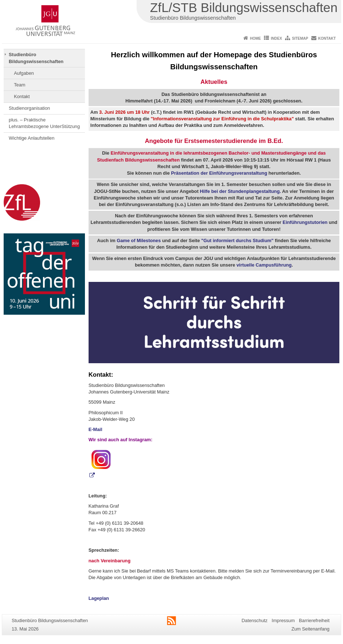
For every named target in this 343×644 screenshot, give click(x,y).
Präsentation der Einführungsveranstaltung (219, 173)
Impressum (283, 620)
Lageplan (99, 598)
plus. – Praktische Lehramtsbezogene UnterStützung (44, 123)
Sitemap (300, 38)
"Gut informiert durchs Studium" (237, 240)
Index (276, 38)
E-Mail (96, 429)
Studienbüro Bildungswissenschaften (36, 58)
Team (20, 85)
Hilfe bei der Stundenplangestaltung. (240, 191)
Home (256, 38)
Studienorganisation (29, 108)
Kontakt (327, 38)
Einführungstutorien (305, 222)
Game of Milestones (139, 240)
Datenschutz (255, 620)
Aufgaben (24, 73)
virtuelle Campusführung (264, 265)
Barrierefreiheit (314, 620)
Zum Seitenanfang (310, 629)
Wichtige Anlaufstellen (32, 138)
